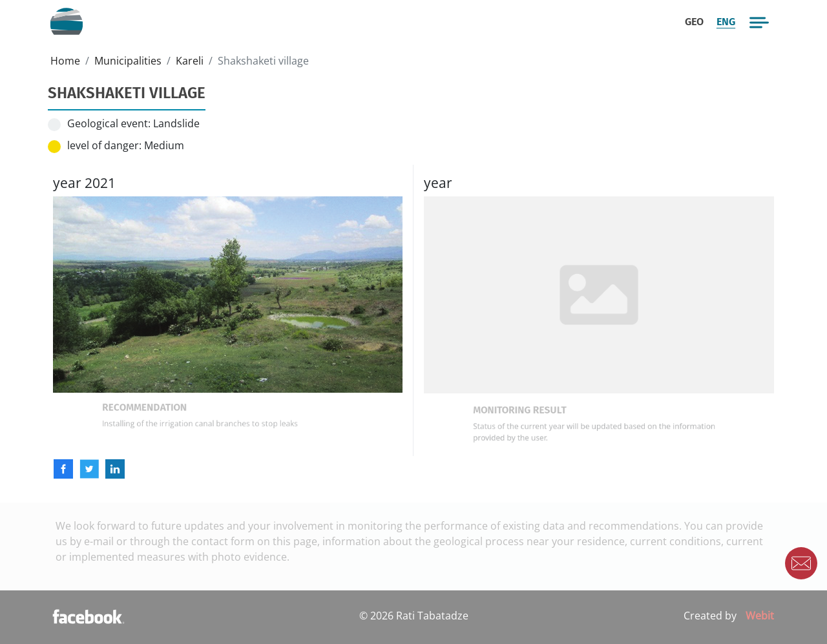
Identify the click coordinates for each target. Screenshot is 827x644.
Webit (760, 616)
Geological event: (109, 123)
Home (65, 61)
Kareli (190, 61)
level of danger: (104, 145)
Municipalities (128, 61)
